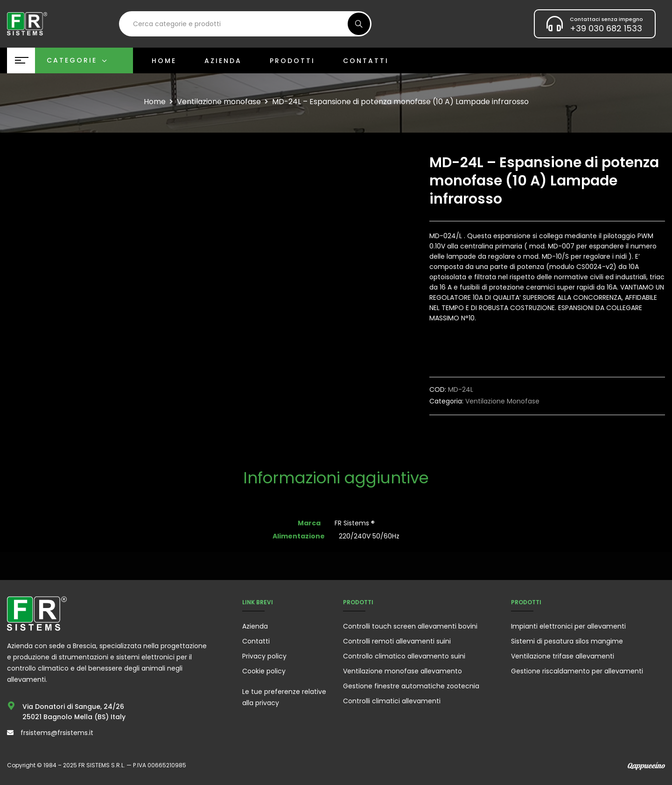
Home (155, 102)
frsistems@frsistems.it (57, 733)
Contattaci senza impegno (606, 19)
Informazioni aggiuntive (336, 479)
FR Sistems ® (355, 523)
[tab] (336, 479)
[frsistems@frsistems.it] (10, 733)
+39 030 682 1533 (606, 28)
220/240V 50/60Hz (369, 536)
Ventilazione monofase (219, 102)
